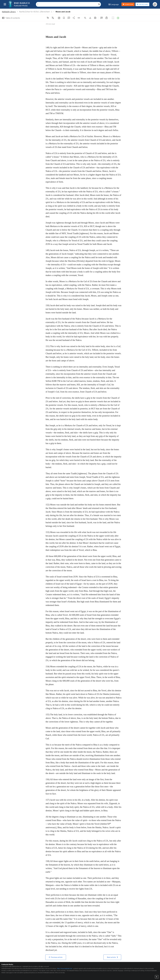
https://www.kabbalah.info (65, 968)
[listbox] (53, 18)
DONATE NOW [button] (128, 4)
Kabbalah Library (9, 12)
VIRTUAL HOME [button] (142, 4)
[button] (107, 18)
